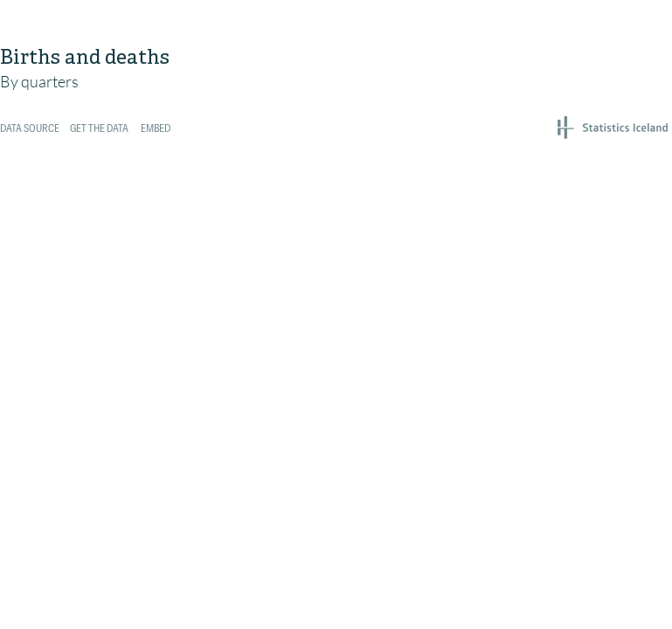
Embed (156, 129)
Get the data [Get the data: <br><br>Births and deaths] (99, 129)
